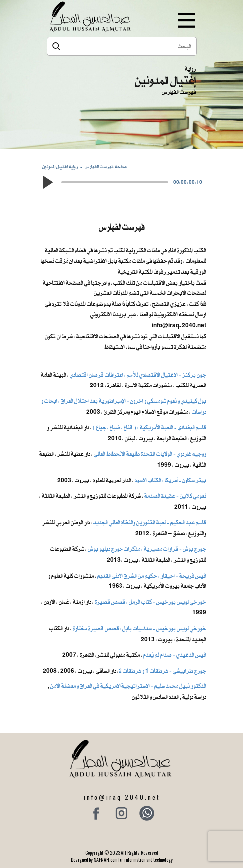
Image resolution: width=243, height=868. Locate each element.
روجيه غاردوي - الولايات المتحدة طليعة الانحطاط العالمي (150, 454)
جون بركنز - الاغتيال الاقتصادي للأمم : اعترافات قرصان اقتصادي (138, 375)
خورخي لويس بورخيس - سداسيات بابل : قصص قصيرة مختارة (139, 628)
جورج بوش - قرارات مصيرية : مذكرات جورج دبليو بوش (147, 549)
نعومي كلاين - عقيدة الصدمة (175, 496)
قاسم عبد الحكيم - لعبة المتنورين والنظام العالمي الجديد (150, 522)
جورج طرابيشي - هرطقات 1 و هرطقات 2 (162, 671)
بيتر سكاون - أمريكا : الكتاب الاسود (171, 480)
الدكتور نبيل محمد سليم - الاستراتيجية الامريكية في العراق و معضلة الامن (128, 686)
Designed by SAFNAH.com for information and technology (122, 859)
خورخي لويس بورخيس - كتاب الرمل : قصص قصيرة (150, 602)
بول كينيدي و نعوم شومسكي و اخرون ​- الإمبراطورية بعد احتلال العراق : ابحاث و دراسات (124, 406)
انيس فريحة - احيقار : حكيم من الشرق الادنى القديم (152, 576)
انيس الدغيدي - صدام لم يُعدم (175, 655)
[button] (47, 182)
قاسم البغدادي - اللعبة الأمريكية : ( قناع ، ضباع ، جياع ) (149, 427)
